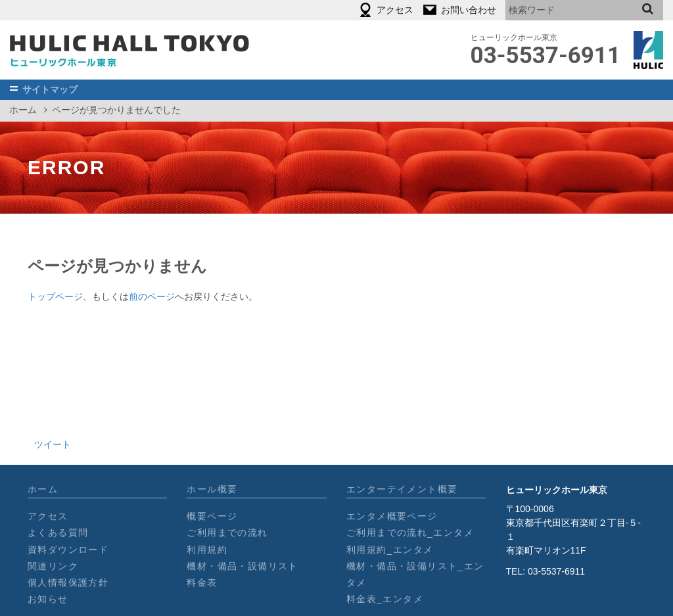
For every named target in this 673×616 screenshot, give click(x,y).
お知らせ (48, 599)
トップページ (55, 296)
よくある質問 (58, 533)
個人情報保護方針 (68, 582)
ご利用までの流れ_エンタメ (410, 533)
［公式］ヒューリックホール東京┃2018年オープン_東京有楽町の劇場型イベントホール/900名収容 (129, 50)
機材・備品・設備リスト (242, 566)
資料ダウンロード (68, 550)
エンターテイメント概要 (402, 489)
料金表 (202, 582)
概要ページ (212, 516)
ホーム (23, 110)
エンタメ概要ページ (392, 516)
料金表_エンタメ (385, 599)
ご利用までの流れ (227, 533)
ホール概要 (212, 489)
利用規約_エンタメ (390, 550)
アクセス (48, 516)
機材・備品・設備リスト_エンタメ (415, 574)
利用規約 (207, 550)
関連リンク (53, 566)
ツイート (53, 444)
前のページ (152, 296)
